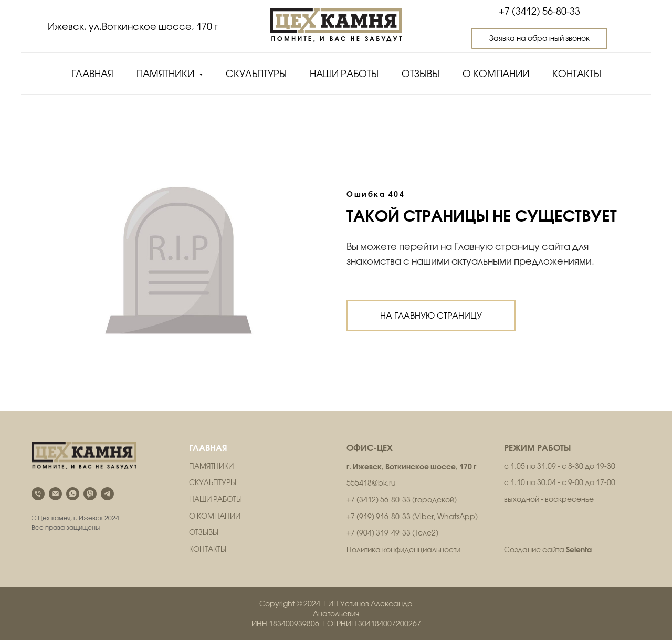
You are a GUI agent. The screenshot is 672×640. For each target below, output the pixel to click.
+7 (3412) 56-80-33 (539, 11)
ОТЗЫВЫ (204, 532)
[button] (539, 38)
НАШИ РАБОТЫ (216, 499)
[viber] (90, 494)
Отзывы (421, 74)
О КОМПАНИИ (215, 516)
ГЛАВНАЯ (208, 448)
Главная (92, 74)
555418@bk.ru (371, 483)
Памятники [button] (166, 74)
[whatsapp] (73, 494)
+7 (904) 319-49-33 (379, 533)
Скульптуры (256, 74)
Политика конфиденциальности (403, 550)
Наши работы (344, 74)
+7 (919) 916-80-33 (379, 517)
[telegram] (107, 494)
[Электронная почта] (55, 494)
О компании (496, 74)
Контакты (577, 74)
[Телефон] (38, 494)
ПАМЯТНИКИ (211, 466)
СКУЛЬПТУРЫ (213, 482)
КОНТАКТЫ (208, 549)
